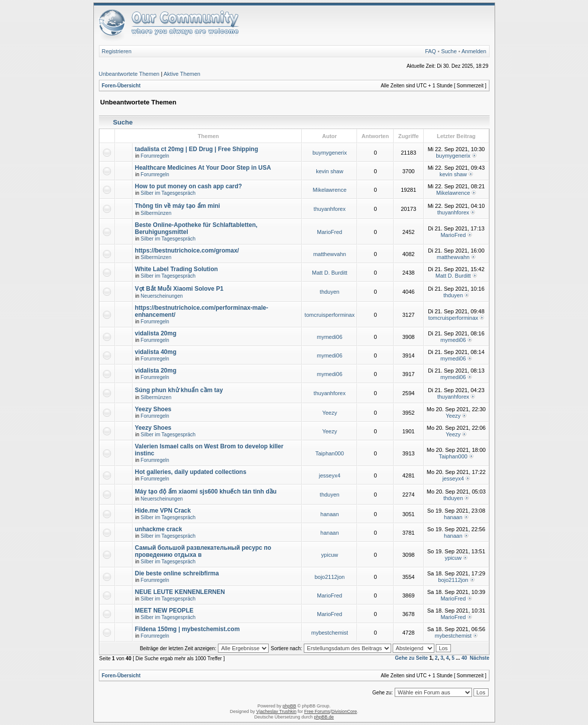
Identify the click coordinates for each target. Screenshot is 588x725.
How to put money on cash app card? (189, 186)
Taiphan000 (330, 453)
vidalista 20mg (156, 333)
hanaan (330, 514)
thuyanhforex (330, 209)
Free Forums (317, 711)
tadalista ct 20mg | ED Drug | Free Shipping (197, 149)
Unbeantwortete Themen (129, 74)
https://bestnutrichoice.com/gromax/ (187, 251)
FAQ (430, 51)
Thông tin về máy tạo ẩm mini (178, 206)
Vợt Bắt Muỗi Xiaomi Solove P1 (179, 289)
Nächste (480, 658)
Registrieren (117, 51)
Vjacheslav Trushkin (276, 711)
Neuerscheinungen (162, 296)
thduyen (330, 292)
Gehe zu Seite (412, 658)
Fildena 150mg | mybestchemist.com (188, 629)
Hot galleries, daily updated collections (191, 472)
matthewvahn (330, 254)
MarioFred (329, 232)
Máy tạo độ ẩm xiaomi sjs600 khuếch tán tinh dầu (206, 492)
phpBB (289, 706)
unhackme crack (159, 529)
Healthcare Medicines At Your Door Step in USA (203, 168)
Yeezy (330, 413)
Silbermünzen (156, 213)
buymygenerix (329, 153)
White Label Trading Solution (177, 269)
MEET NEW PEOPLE (164, 611)
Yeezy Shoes (153, 409)
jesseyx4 (330, 475)
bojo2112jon (329, 577)
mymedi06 (330, 337)
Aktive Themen (182, 74)
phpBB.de (324, 717)
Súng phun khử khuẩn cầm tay (179, 390)
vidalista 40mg (156, 352)
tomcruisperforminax (330, 315)
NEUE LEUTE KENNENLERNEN (180, 592)
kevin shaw (329, 171)
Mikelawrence (330, 190)
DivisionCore (344, 711)
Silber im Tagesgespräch (168, 193)
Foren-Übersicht (121, 86)
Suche (449, 51)
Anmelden (474, 51)
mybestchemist (330, 633)
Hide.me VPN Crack (163, 511)
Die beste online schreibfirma (177, 573)
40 (464, 658)
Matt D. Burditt (329, 273)
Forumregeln (155, 156)
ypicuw (330, 555)
